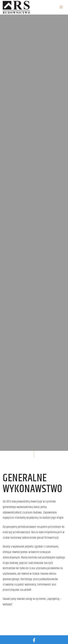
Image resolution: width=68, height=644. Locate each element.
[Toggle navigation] (61, 7)
